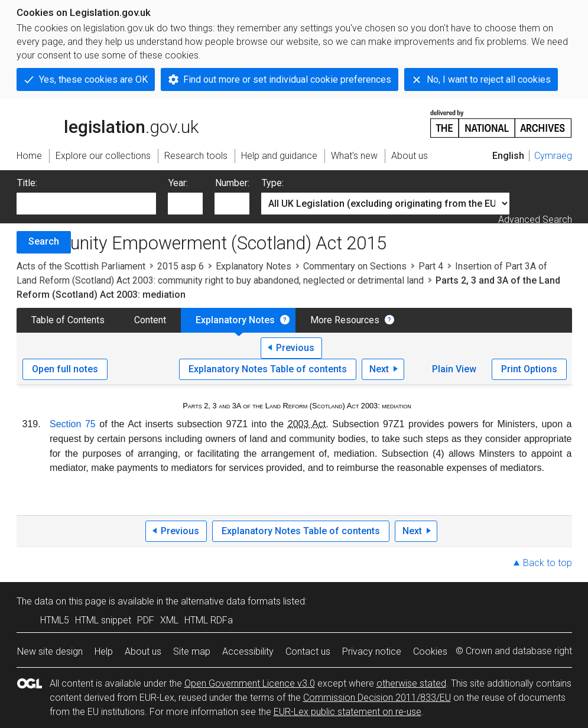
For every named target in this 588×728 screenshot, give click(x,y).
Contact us (308, 651)
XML (169, 620)
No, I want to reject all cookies (489, 79)
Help (104, 651)
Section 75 (73, 424)
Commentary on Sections (355, 266)
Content (150, 320)
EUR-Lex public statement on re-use (347, 712)
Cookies (430, 651)
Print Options (529, 369)
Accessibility (248, 651)
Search (44, 241)
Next (379, 369)
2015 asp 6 (181, 266)
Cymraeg (553, 156)
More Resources (345, 320)
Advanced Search (535, 220)
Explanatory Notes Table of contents (268, 369)
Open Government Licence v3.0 (250, 683)
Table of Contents (68, 320)
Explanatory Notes (254, 266)
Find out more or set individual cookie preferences (287, 79)
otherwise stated (411, 683)
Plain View (454, 369)
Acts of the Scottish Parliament (81, 266)
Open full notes (65, 369)
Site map (192, 651)
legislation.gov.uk (108, 123)
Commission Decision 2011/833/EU (377, 698)
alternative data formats (231, 601)
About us (143, 651)
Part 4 (431, 266)
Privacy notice (372, 651)
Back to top (548, 563)
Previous (295, 348)
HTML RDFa (209, 620)
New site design (50, 651)
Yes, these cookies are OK (93, 79)
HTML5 (55, 620)
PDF (146, 620)
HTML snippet (103, 620)
